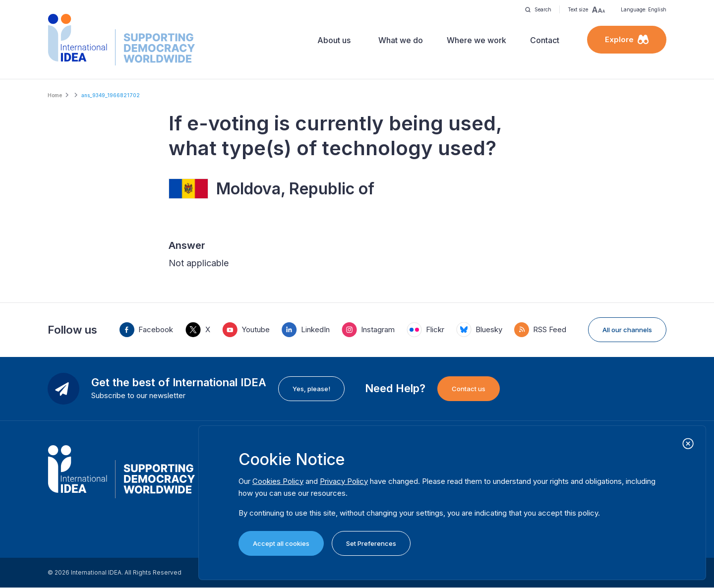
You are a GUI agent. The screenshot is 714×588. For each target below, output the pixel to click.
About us (334, 40)
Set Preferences (371, 543)
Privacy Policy (344, 481)
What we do (401, 40)
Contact (545, 40)
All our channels (627, 330)
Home (55, 95)
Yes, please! (311, 389)
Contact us (469, 389)
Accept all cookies (281, 543)
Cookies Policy (278, 481)
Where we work (476, 40)
